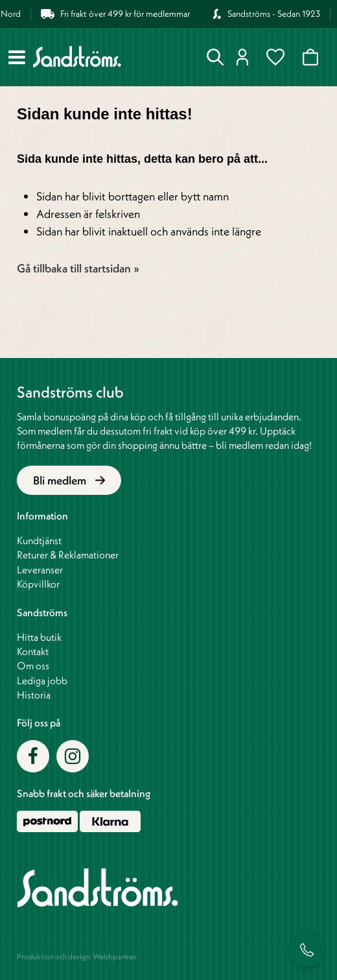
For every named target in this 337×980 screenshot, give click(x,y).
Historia (34, 695)
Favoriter (275, 57)
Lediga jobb (42, 680)
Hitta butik (39, 637)
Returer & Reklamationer (68, 555)
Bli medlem (69, 480)
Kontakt (33, 651)
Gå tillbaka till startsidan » (78, 268)
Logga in (243, 57)
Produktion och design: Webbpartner (77, 956)
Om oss (33, 665)
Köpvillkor (38, 584)
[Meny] (17, 57)
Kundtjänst (39, 540)
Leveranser (40, 569)
